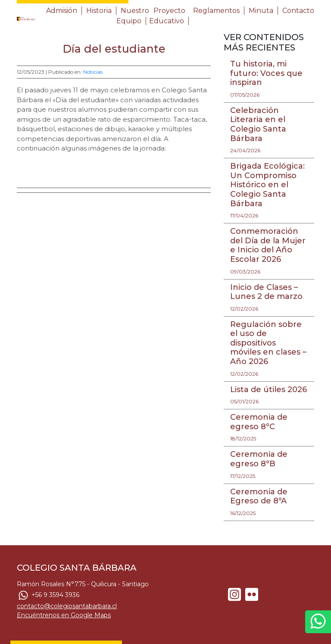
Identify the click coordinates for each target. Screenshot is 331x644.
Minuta (261, 11)
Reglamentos (216, 11)
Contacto (298, 11)
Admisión (62, 11)
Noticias (93, 72)
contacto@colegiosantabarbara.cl (67, 606)
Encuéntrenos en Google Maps (64, 615)
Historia (99, 11)
